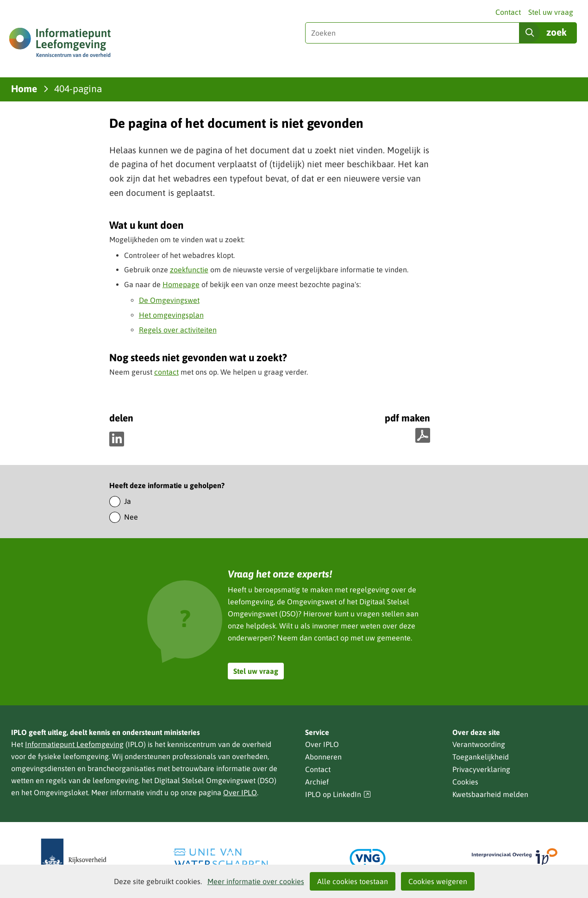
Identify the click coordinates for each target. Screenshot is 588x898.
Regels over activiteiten (178, 330)
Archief (317, 782)
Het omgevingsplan (171, 315)
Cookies (465, 782)
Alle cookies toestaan (353, 881)
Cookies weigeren (438, 881)
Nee (131, 517)
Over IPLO (240, 792)
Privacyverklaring (481, 769)
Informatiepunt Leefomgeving (74, 744)
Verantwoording (479, 744)
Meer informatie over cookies (256, 881)
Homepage (181, 284)
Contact (508, 12)
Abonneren (323, 757)
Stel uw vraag (551, 12)
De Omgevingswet (169, 300)
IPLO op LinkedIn (338, 794)
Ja (128, 501)
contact (166, 372)
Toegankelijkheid (481, 757)
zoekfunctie (189, 270)
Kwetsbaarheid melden (490, 794)
